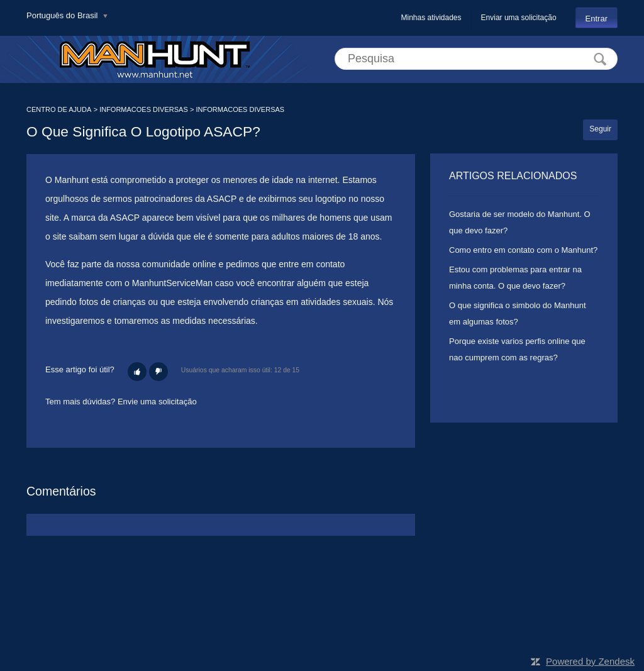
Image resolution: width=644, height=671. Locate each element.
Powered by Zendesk (590, 661)
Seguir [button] (600, 129)
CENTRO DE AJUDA (59, 109)
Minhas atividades (431, 18)
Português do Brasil (63, 15)
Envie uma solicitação (157, 402)
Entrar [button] (597, 19)
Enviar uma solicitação (519, 18)
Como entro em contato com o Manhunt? (523, 250)
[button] (137, 372)
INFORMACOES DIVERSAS (144, 109)
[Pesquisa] (476, 59)
